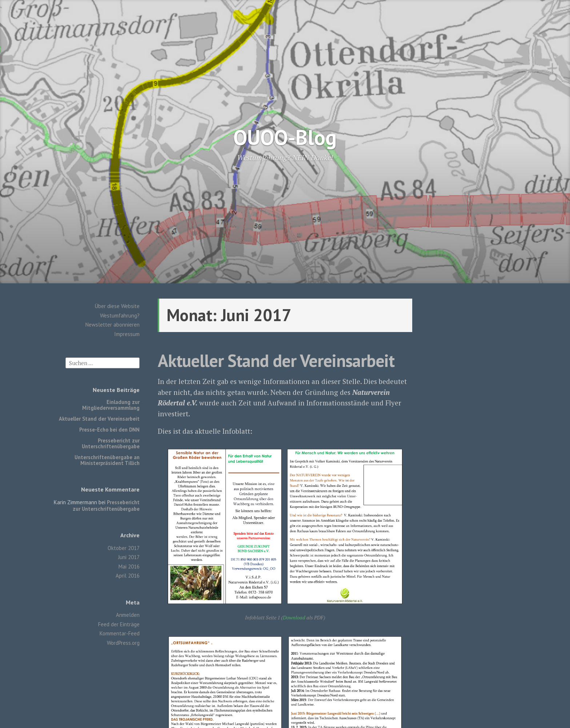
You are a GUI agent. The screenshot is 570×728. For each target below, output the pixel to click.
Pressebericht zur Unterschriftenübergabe (111, 443)
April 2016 (128, 576)
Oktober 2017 (124, 548)
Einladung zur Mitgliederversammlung (111, 405)
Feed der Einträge (119, 624)
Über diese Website (117, 306)
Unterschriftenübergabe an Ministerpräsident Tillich (107, 460)
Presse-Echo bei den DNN (109, 430)
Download (294, 617)
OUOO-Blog (285, 137)
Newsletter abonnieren (113, 325)
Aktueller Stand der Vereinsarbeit (99, 419)
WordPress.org (123, 643)
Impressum (127, 334)
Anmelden (128, 615)
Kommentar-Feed (120, 633)
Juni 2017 (129, 557)
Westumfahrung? (120, 316)
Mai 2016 (129, 567)
